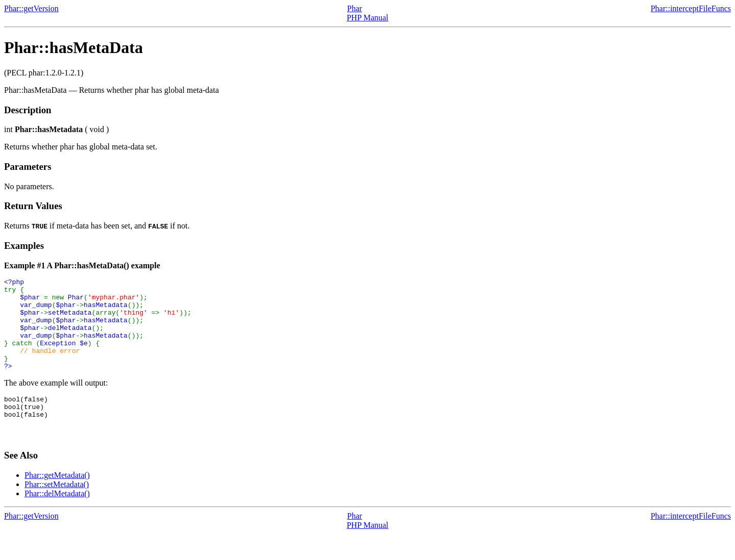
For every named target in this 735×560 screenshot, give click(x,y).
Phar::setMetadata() (57, 510)
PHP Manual (367, 18)
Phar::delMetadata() (57, 519)
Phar (354, 8)
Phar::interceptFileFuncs (691, 8)
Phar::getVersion (31, 8)
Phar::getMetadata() (57, 501)
